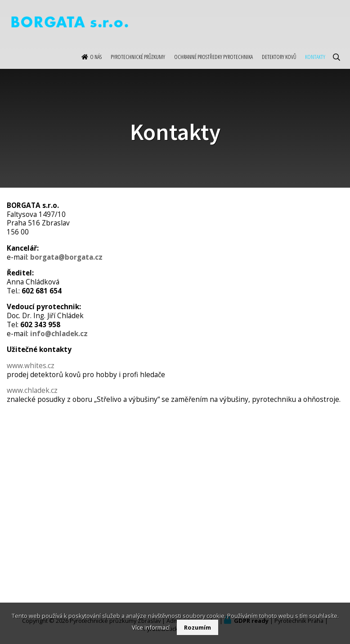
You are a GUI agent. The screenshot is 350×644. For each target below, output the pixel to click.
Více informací (151, 627)
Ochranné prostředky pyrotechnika (213, 66)
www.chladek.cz (32, 390)
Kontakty (315, 66)
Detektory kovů (279, 66)
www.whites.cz (31, 366)
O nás (96, 66)
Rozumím (197, 627)
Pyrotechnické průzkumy (138, 66)
